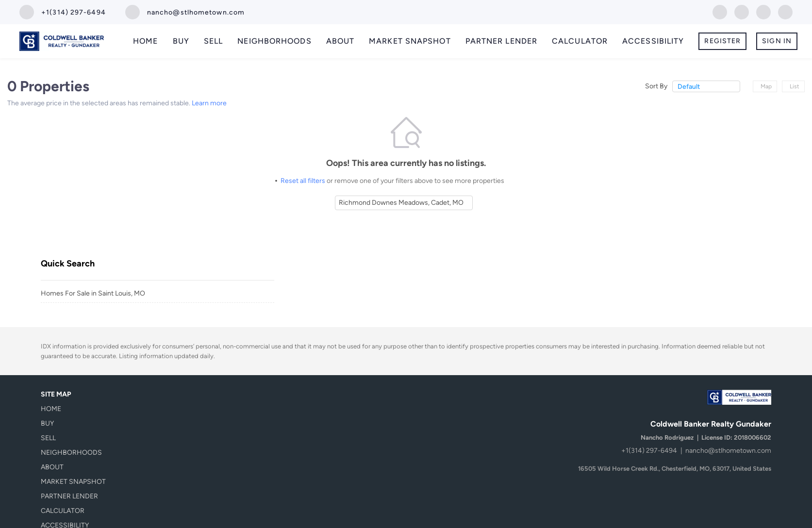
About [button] (340, 41)
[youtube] (785, 11)
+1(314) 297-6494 (649, 451)
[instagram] (763, 11)
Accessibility (653, 41)
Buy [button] (181, 41)
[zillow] (742, 11)
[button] (76, 409)
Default (689, 87)
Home (145, 41)
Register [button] (722, 41)
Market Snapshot (410, 41)
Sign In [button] (777, 41)
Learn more (209, 103)
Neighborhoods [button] (274, 41)
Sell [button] (213, 41)
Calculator (580, 41)
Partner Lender (501, 41)
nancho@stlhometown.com (728, 451)
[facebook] (720, 11)
